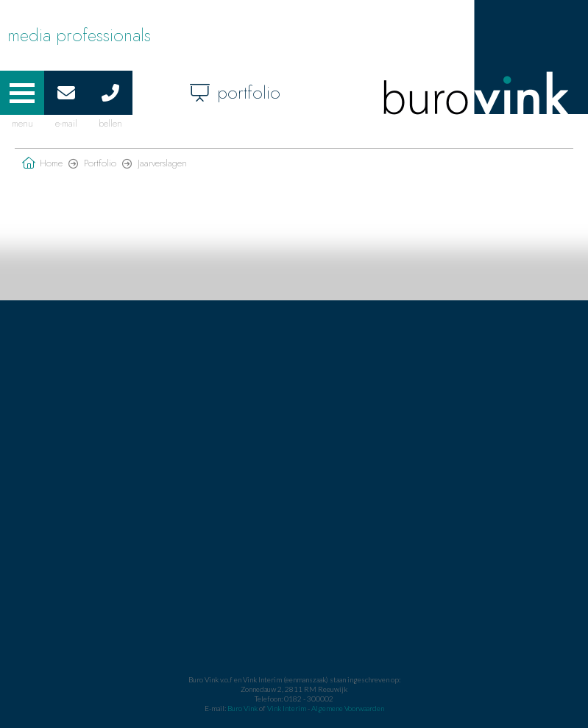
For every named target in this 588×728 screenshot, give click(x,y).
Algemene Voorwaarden (348, 708)
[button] (22, 93)
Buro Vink (242, 708)
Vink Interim (287, 708)
